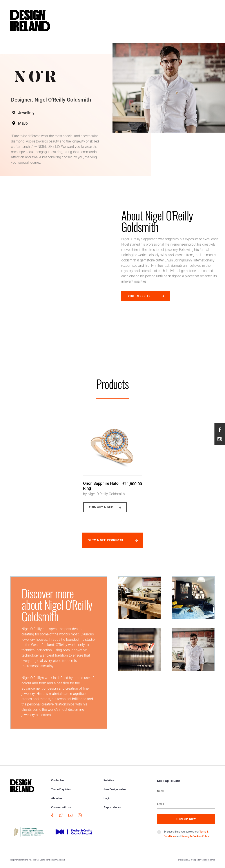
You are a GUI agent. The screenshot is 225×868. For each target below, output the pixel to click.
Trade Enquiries (61, 789)
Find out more (101, 507)
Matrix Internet (208, 860)
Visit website (139, 296)
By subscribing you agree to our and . (187, 834)
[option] (112, 461)
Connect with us (61, 807)
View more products (106, 540)
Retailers (109, 780)
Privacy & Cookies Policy (195, 836)
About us (57, 798)
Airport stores (112, 807)
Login (107, 798)
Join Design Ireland (115, 789)
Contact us (58, 780)
